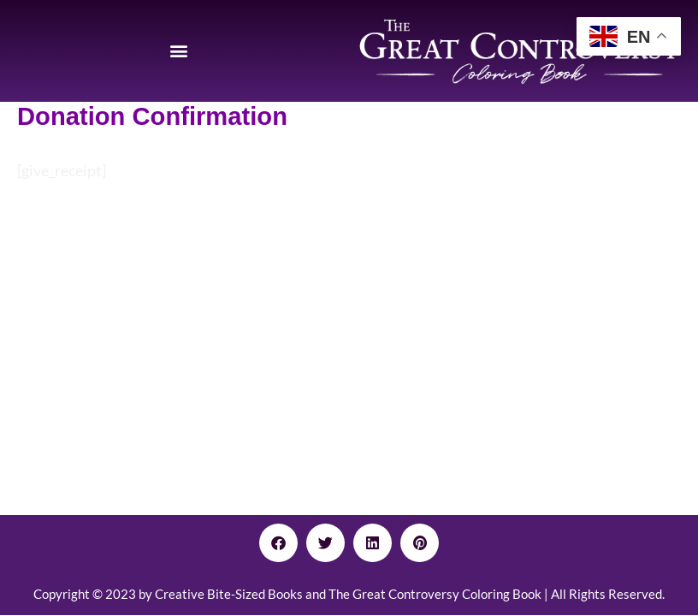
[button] (179, 51)
